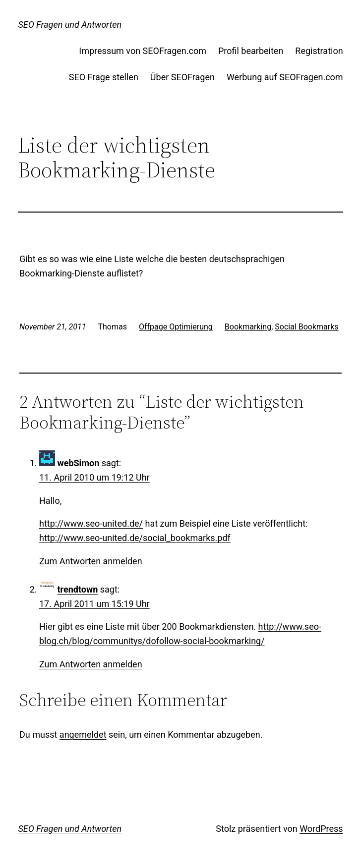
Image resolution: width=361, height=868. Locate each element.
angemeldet (83, 734)
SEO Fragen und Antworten (70, 25)
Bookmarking (248, 327)
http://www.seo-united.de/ (91, 523)
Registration (319, 51)
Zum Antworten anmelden (91, 561)
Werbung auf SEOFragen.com (285, 77)
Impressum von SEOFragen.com (143, 51)
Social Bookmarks (306, 327)
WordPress (321, 829)
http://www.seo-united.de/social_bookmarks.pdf (135, 538)
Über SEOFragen (182, 77)
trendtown (77, 589)
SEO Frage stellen (104, 77)
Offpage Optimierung (176, 327)
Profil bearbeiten (251, 51)
